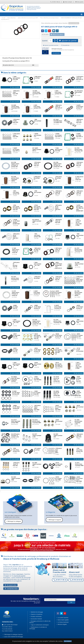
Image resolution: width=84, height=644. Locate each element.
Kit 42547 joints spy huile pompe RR (16, 335)
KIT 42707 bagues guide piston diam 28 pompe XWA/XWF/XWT (79, 208)
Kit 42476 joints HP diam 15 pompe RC (79, 307)
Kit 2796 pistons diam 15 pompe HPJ (79, 450)
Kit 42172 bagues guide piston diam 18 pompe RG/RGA (58, 365)
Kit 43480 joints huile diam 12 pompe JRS (78, 379)
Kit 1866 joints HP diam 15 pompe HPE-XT (58, 78)
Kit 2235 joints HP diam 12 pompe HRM (37, 478)
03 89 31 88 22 (55, 2)
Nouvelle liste (65, 45)
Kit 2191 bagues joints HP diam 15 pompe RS (15, 293)
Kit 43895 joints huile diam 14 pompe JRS (78, 393)
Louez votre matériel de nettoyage (13, 637)
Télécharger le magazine (54, 520)
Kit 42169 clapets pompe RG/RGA (37, 364)
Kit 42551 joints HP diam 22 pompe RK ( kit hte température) (58, 265)
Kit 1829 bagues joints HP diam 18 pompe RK (15, 250)
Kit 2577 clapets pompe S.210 (37, 436)
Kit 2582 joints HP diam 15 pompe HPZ (79, 436)
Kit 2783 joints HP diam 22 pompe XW (79, 192)
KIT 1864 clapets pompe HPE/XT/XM (16, 78)
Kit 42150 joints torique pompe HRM (58, 478)
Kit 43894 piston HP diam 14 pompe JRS (57, 393)
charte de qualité (19, 576)
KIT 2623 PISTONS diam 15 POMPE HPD (58, 121)
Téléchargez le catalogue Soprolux (13, 634)
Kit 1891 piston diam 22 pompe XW (79, 178)
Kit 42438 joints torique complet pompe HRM (79, 479)
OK (71, 602)
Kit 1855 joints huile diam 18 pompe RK (37, 250)
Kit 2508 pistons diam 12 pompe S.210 (78, 422)
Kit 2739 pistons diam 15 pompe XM (79, 150)
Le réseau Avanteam (63, 622)
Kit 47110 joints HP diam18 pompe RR (79, 350)
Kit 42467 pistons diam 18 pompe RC (36, 293)
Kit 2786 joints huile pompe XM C (37, 178)
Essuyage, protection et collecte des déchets (40, 622)
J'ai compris (68, 641)
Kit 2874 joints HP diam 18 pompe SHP (58, 221)
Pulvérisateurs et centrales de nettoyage (38, 628)
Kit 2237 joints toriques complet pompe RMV (37, 408)
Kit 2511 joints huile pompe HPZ (37, 450)
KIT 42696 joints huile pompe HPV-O (79, 135)
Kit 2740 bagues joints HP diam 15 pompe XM (15, 164)
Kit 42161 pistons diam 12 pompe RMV (37, 421)
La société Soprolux (62, 618)
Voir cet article (15, 87)
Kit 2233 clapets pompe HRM (16, 478)
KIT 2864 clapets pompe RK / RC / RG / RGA (37, 265)
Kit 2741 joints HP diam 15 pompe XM (37, 164)
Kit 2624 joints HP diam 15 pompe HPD (79, 121)
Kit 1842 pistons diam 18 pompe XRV (37, 235)
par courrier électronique (10, 625)
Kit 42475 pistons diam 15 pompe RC (57, 307)
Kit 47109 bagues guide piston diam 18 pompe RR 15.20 (58, 351)
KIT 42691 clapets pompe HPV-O (37, 150)
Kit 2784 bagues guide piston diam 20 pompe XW (16, 207)
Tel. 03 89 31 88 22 (7, 627)
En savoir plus (56, 53)
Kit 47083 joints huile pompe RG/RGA (37, 378)
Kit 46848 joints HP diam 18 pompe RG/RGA (16, 379)
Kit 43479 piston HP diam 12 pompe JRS (57, 379)
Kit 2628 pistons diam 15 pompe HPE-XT (37, 93)
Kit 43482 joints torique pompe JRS (36, 393)
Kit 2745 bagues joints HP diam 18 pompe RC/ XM (58, 164)
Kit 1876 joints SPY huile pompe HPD (15, 121)
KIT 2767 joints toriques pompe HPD (16, 135)
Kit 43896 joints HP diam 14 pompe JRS (16, 407)
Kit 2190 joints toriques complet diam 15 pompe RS (79, 279)
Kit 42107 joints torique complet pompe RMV (58, 408)
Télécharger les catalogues (14, 521)
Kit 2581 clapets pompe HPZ (58, 436)
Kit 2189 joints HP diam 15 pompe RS (58, 278)
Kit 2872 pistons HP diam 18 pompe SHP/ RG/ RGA (78, 222)
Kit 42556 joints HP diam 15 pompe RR (37, 350)
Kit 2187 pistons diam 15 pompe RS (15, 278)
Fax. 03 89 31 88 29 (7, 631)
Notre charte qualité (62, 620)
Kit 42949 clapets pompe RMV (58, 421)
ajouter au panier (68, 40)
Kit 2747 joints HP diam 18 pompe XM (79, 164)
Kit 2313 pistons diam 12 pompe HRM (79, 464)
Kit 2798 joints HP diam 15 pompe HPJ (15, 464)
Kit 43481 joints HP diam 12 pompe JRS (16, 393)
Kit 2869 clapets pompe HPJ (37, 464)
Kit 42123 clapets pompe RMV (79, 407)
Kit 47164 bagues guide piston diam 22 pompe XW (37, 207)
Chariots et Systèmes (36, 614)
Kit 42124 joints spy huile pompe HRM (58, 464)
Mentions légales (62, 624)
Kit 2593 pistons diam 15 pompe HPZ (16, 450)
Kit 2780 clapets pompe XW (37, 192)
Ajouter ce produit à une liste (51, 45)
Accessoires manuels (36, 619)
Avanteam (20, 574)
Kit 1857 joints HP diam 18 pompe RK (58, 250)
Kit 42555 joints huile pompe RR (15, 350)
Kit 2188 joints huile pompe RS (37, 278)
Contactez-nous (11, 589)
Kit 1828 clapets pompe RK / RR (79, 235)
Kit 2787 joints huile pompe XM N (58, 178)
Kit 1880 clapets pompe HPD (37, 121)
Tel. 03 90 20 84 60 (7, 629)
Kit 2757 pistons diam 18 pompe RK (78, 250)
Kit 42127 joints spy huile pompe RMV (16, 421)
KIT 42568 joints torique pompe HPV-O (58, 135)
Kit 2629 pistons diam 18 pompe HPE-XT (58, 93)
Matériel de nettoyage (36, 612)
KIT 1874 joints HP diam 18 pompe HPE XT (79, 78)
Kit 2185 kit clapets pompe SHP (37, 221)
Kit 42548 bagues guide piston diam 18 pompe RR (37, 336)
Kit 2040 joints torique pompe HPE (15, 92)
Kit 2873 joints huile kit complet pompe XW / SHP (58, 208)
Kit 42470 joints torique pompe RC (58, 293)
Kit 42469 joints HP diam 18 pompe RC (37, 307)
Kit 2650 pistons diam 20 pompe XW (15, 192)
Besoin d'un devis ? (57, 34)
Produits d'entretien (36, 616)
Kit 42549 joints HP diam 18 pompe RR (58, 335)
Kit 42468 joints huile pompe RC (15, 307)
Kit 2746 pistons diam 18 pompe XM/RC (15, 179)
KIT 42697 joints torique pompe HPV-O (15, 150)
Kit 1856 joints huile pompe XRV (58, 235)
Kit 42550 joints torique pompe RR (79, 335)
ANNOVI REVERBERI (74, 23)
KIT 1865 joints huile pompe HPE (37, 78)
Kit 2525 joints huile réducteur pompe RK (15, 265)
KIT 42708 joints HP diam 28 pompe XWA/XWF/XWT (16, 222)
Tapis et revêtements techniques (39, 625)
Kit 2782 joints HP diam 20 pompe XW (58, 192)
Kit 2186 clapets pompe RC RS (79, 264)
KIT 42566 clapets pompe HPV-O (37, 135)
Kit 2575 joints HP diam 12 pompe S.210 (15, 436)
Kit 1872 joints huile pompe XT (79, 92)
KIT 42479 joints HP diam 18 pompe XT (79, 107)
